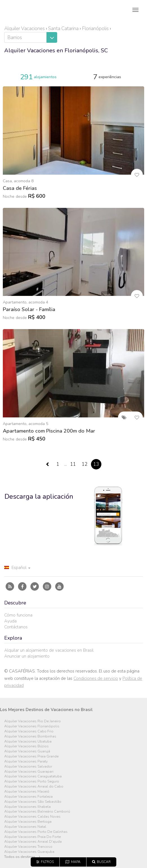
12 (84, 464)
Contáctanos (16, 627)
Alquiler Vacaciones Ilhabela (27, 807)
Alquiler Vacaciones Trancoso (28, 847)
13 (96, 464)
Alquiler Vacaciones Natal (25, 827)
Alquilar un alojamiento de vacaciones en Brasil (49, 650)
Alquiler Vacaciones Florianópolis (32, 726)
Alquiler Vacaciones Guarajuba (29, 852)
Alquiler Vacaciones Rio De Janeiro (33, 721)
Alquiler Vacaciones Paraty (26, 762)
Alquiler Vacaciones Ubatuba (28, 742)
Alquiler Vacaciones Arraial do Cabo (34, 787)
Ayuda (10, 621)
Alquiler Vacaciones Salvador (28, 767)
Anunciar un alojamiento (27, 656)
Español (17, 568)
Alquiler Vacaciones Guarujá (27, 751)
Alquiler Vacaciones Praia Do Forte (33, 837)
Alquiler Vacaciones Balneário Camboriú (37, 812)
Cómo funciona (18, 615)
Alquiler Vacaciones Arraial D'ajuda (33, 842)
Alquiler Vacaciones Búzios (26, 746)
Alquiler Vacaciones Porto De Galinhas (36, 832)
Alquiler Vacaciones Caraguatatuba (33, 776)
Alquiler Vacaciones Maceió (27, 792)
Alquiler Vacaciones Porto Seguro (32, 782)
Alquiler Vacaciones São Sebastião (33, 802)
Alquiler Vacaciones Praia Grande (31, 756)
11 (73, 464)
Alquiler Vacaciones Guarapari (29, 772)
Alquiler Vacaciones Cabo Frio (29, 731)
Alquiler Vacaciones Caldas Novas (32, 817)
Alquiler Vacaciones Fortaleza (28, 797)
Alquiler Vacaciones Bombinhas (30, 737)
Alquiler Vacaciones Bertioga (28, 822)
